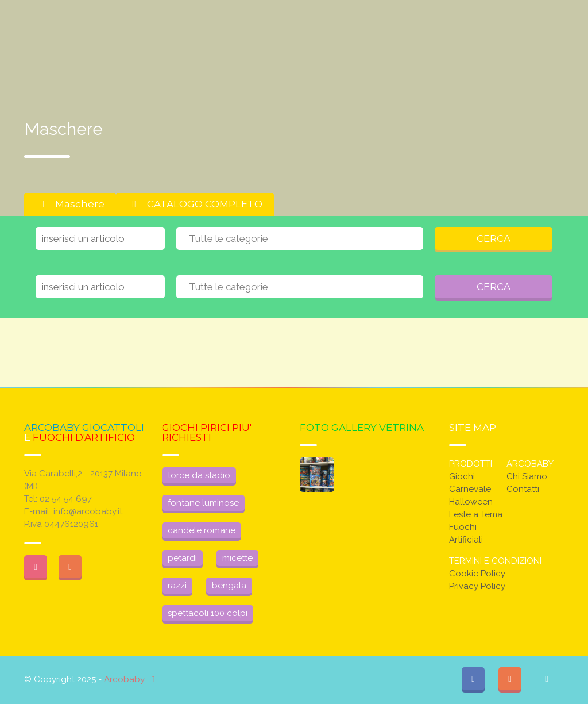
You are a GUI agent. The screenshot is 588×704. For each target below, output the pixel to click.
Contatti (523, 489)
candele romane (202, 530)
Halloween (471, 502)
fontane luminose (203, 503)
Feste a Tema (476, 514)
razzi (177, 586)
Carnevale (470, 489)
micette (237, 558)
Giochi (462, 476)
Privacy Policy (477, 586)
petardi (182, 558)
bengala (229, 586)
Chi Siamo (527, 476)
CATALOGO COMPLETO (195, 204)
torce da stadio (199, 475)
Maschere (70, 204)
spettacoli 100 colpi (208, 613)
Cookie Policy (477, 574)
